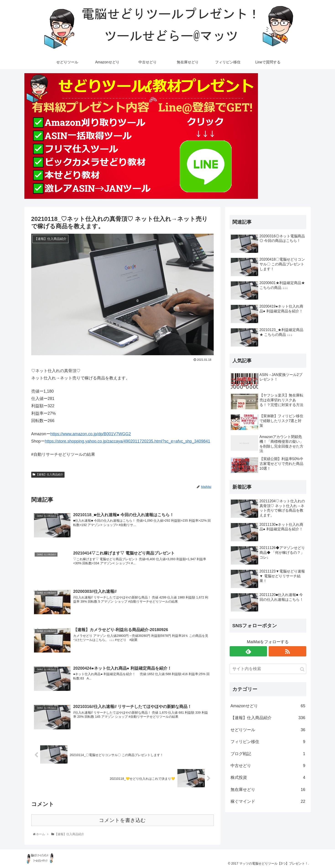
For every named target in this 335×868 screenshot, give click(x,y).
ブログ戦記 (268, 754)
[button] (302, 669)
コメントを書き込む (122, 820)
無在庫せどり (268, 790)
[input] (268, 669)
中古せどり (268, 766)
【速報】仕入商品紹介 (48, 474)
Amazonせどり (268, 706)
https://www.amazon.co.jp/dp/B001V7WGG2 (91, 434)
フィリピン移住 (268, 742)
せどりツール (268, 730)
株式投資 (268, 777)
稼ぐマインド (268, 801)
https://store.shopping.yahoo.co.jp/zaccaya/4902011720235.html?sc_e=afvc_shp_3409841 (128, 441)
